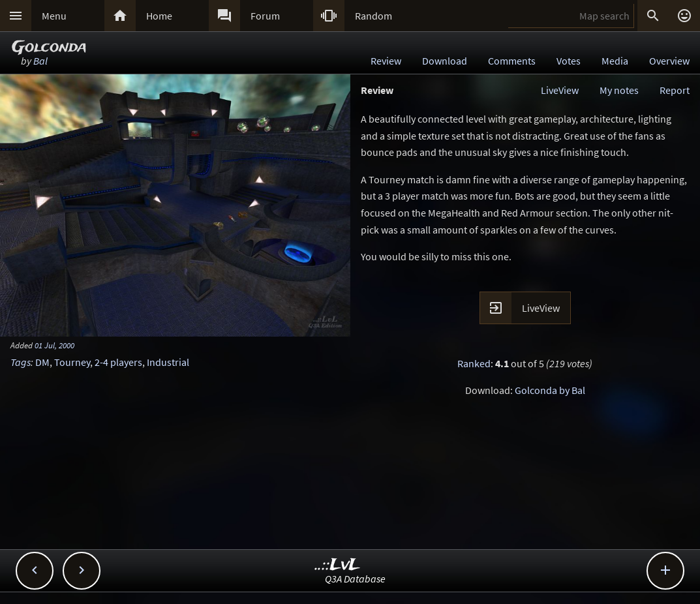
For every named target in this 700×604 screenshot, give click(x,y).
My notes (619, 90)
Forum (265, 16)
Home (159, 16)
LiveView (560, 90)
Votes (569, 61)
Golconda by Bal (550, 390)
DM (42, 362)
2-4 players (118, 362)
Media (615, 61)
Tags (21, 362)
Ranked (474, 363)
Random (373, 16)
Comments (512, 61)
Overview (669, 61)
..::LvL (338, 565)
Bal (40, 61)
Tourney (72, 362)
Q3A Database (355, 579)
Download (445, 61)
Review (386, 61)
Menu (54, 16)
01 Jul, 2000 (54, 345)
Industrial (168, 362)
